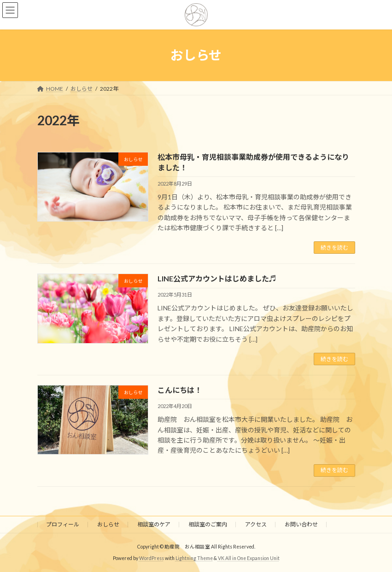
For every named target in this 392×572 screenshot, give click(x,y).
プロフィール (63, 524)
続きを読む (334, 248)
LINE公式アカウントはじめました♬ (217, 278)
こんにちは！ (180, 390)
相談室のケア (154, 524)
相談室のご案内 (208, 524)
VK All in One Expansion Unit (249, 558)
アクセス (256, 524)
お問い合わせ (301, 524)
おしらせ (108, 524)
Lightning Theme (194, 558)
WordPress (152, 558)
